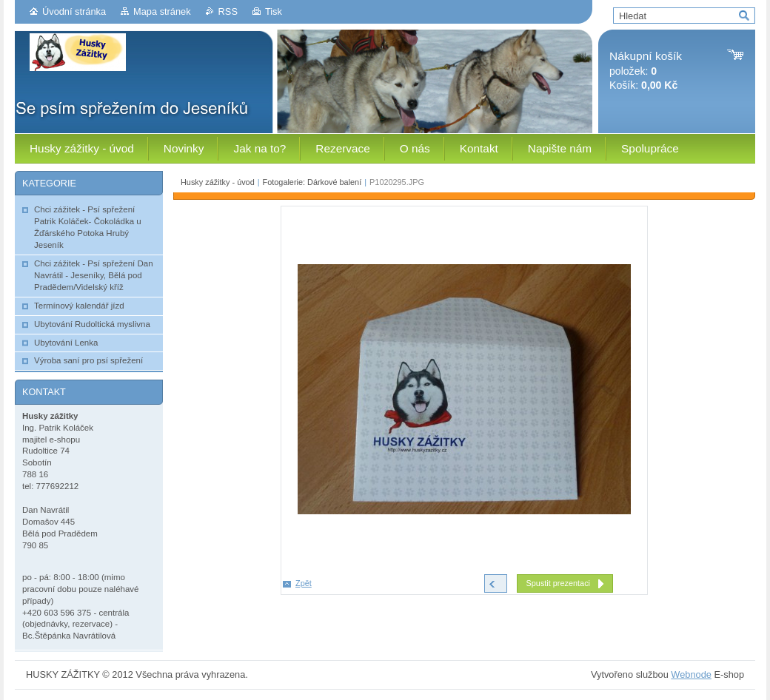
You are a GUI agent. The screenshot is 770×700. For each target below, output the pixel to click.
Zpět (304, 583)
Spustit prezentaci (558, 583)
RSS (228, 11)
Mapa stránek (162, 11)
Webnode (691, 674)
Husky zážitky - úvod (218, 182)
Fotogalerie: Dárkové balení (312, 182)
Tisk (274, 11)
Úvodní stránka (74, 11)
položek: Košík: (646, 71)
